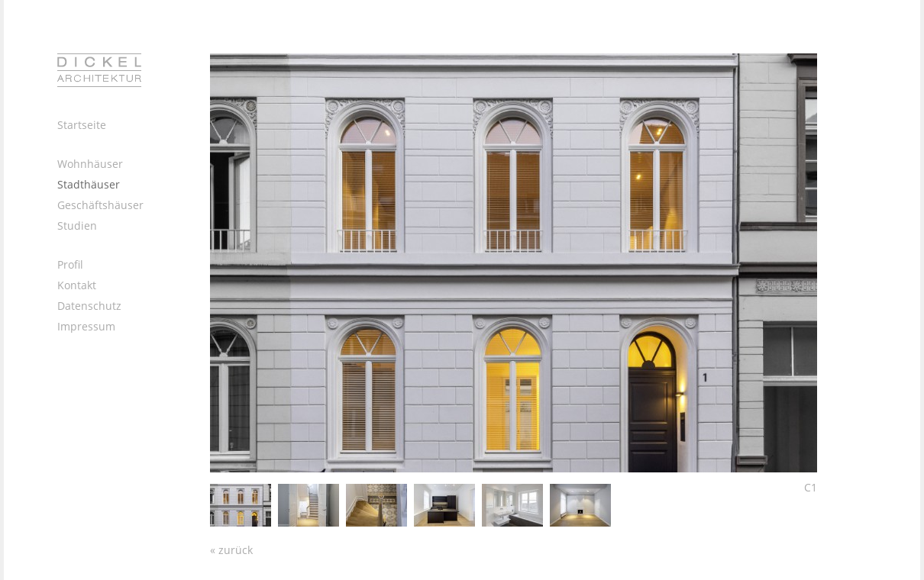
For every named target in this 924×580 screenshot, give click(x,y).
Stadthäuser (89, 184)
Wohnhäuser (90, 164)
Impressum (86, 326)
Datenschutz (89, 306)
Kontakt (77, 285)
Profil (70, 264)
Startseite (82, 125)
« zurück (231, 550)
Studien (77, 226)
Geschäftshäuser (100, 205)
